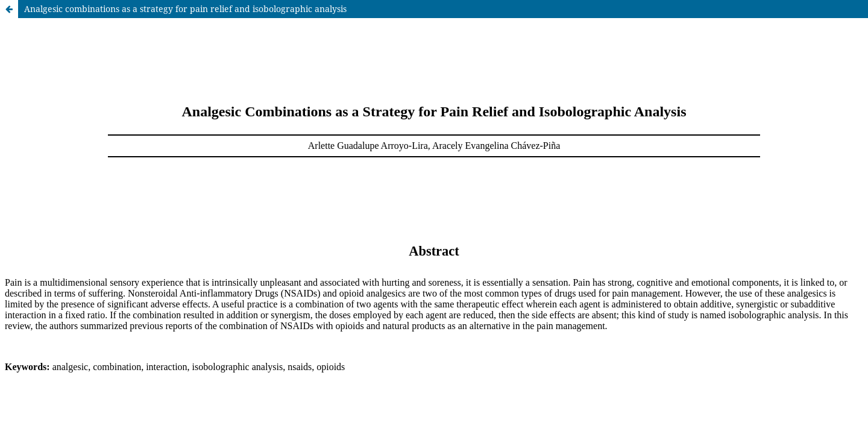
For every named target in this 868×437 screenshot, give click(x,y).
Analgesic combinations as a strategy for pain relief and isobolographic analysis (185, 9)
